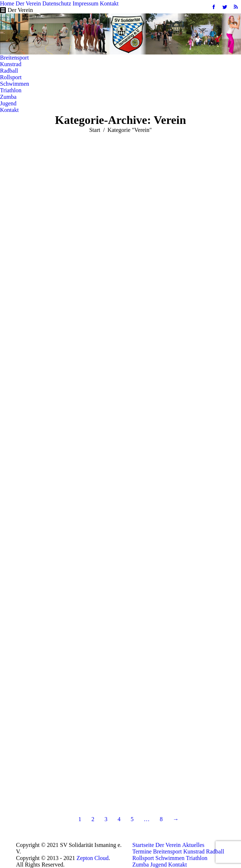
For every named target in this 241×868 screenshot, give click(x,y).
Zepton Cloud (92, 858)
